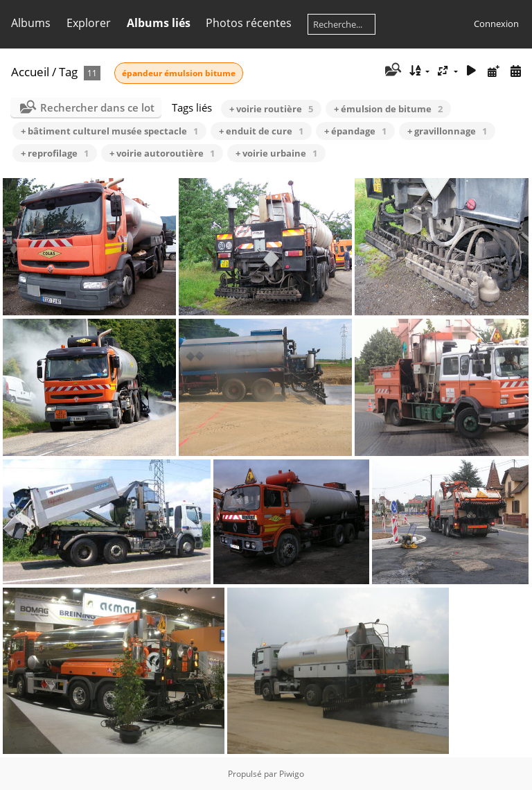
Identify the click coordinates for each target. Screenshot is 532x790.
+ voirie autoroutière (162, 153)
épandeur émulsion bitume (179, 73)
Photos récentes (249, 23)
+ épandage (355, 131)
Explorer (89, 23)
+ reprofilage (55, 153)
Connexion (496, 24)
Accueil (30, 72)
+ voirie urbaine (276, 153)
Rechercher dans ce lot (97, 107)
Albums (31, 23)
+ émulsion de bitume (388, 109)
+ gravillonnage (447, 131)
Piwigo (292, 774)
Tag (68, 72)
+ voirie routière (271, 109)
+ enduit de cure (261, 131)
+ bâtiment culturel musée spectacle (109, 131)
